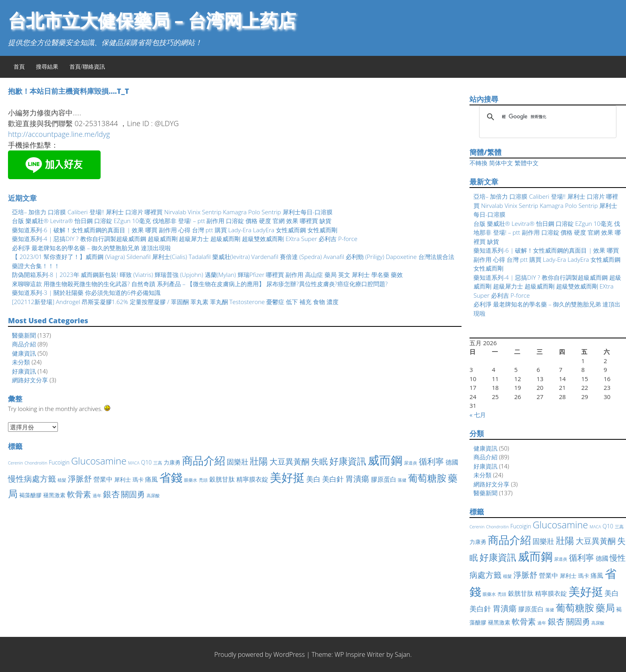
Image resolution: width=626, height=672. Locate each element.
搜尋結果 (47, 66)
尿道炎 (411, 463)
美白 (313, 479)
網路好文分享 (30, 380)
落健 (402, 480)
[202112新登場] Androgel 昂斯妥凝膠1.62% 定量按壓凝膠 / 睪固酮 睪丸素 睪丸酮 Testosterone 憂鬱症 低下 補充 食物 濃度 (175, 302)
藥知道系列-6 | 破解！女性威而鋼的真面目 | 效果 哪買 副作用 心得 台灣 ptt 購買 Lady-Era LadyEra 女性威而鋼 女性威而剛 (175, 230)
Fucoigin (59, 462)
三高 (158, 463)
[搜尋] (547, 117)
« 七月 (478, 415)
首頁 (19, 66)
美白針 (333, 479)
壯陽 (259, 461)
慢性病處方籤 (32, 479)
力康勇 (172, 462)
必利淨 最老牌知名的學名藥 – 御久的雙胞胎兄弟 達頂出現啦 (91, 248)
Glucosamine (99, 461)
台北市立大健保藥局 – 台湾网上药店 (152, 20)
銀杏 (111, 494)
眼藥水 (191, 480)
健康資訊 (24, 353)
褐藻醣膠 (30, 495)
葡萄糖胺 (427, 478)
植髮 (62, 480)
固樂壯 (238, 462)
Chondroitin (36, 463)
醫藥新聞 (24, 335)
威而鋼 (385, 460)
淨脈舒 (80, 479)
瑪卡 (138, 479)
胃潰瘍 (357, 479)
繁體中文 (527, 163)
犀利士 (123, 479)
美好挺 (287, 477)
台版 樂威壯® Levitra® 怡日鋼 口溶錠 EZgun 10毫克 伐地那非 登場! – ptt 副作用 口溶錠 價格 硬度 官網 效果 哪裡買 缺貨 (172, 221)
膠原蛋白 (384, 479)
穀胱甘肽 (222, 479)
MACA (134, 463)
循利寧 (431, 461)
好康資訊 (24, 371)
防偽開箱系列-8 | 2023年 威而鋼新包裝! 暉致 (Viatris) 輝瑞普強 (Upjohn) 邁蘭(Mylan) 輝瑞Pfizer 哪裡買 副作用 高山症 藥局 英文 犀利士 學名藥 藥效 (207, 275)
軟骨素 (79, 494)
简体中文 (501, 163)
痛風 (151, 479)
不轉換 (478, 163)
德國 (452, 462)
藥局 (605, 608)
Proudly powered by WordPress (260, 654)
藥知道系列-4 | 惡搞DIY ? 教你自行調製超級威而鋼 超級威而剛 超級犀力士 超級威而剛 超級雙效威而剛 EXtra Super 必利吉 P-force (185, 239)
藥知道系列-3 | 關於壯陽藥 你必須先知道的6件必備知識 (86, 293)
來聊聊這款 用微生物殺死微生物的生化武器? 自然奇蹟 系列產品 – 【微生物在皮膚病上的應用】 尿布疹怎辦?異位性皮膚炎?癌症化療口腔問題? (200, 284)
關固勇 (133, 494)
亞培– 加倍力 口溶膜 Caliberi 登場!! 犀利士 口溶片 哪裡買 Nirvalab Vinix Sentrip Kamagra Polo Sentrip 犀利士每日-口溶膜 (172, 212)
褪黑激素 (54, 495)
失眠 (319, 461)
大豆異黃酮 (289, 462)
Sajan (403, 654)
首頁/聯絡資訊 (87, 66)
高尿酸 (153, 496)
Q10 (146, 462)
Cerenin (15, 463)
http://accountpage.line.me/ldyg (59, 134)
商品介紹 (24, 344)
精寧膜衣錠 (252, 479)
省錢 (171, 477)
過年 (97, 496)
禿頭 (203, 480)
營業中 (103, 479)
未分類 (21, 362)
